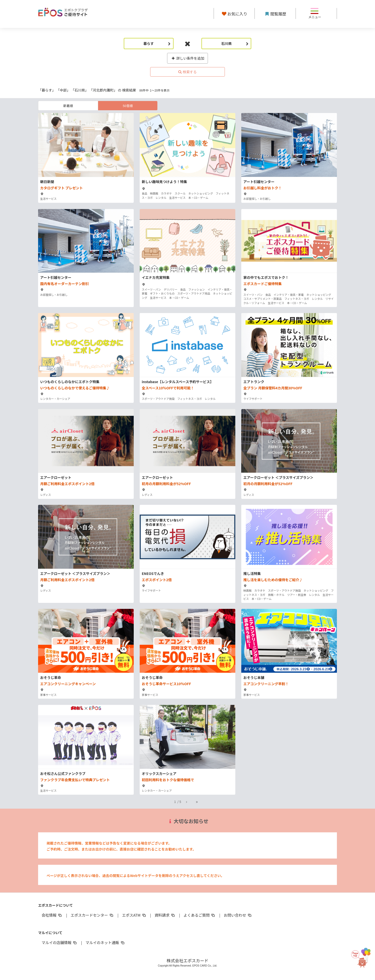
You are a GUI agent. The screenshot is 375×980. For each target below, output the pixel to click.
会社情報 (52, 915)
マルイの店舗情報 (60, 942)
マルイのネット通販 (105, 942)
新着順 (68, 106)
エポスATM (134, 915)
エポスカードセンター (92, 915)
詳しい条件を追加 (188, 58)
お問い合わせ (238, 915)
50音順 (128, 106)
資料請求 (165, 915)
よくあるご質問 (200, 915)
